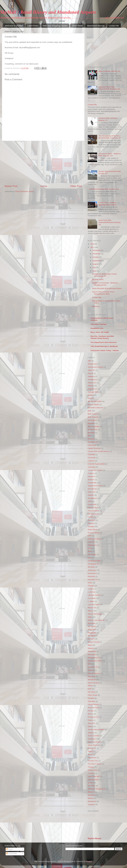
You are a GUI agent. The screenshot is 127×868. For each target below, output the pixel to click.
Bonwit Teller (93, 430)
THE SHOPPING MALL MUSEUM (104, 346)
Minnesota (92, 654)
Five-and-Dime (94, 511)
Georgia (91, 526)
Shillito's (91, 733)
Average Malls (93, 392)
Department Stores (95, 486)
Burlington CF (93, 442)
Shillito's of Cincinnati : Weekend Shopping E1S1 (105, 284)
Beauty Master (93, 404)
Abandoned (92, 364)
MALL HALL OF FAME (100, 332)
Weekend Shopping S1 (97, 789)
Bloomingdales (94, 426)
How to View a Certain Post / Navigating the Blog (103, 293)
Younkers (91, 804)
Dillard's (91, 495)
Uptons (91, 783)
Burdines (91, 439)
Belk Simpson (93, 417)
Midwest (91, 648)
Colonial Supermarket (96, 464)
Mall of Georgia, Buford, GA (109, 71)
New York (91, 676)
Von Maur (92, 786)
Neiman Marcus (94, 673)
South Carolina (94, 736)
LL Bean (91, 601)
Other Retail (77, 26)
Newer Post (11, 186)
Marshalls (92, 623)
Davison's (92, 476)
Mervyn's (91, 639)
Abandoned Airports (96, 26)
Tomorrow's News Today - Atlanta (104, 350)
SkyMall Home (98, 279)
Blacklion (91, 423)
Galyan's (91, 523)
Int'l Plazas (92, 554)
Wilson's (91, 792)
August (96, 264)
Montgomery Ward (95, 661)
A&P (89, 361)
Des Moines (92, 489)
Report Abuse (94, 838)
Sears (90, 726)
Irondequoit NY (94, 564)
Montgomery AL (94, 658)
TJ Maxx (91, 773)
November (97, 254)
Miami (90, 645)
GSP (90, 536)
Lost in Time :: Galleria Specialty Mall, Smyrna (107, 204)
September (97, 261)
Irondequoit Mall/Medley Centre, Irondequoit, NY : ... (105, 275)
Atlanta (90, 386)
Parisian (91, 698)
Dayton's (91, 480)
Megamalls (92, 633)
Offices (90, 686)
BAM (90, 398)
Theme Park (93, 770)
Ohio (90, 689)
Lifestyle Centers (94, 595)
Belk (89, 411)
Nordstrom (92, 680)
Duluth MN (92, 504)
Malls (90, 617)
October (96, 257)
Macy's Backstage (95, 614)
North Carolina (93, 683)
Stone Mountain (94, 745)
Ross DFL (92, 723)
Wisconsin (92, 795)
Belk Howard (93, 414)
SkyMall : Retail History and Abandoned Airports (48, 12)
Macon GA (92, 608)
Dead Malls (92, 483)
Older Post (76, 186)
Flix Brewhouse (94, 514)
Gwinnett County (94, 539)
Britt (89, 436)
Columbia (91, 467)
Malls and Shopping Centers (55, 26)
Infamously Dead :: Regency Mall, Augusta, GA (110, 155)
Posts (9, 849)
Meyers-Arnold (93, 642)
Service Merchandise (96, 730)
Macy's (90, 611)
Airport (90, 373)
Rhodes (91, 711)
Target (90, 754)
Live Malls (92, 598)
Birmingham (92, 420)
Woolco (91, 798)
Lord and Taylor (94, 604)
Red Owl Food (93, 708)
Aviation (91, 395)
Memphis (91, 636)
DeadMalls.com (97, 328)
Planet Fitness (93, 704)
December (97, 250)
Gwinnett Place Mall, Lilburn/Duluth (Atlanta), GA (109, 88)
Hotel (90, 548)
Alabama (91, 376)
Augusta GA (93, 389)
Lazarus (91, 589)
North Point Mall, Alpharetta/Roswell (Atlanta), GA (110, 222)
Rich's (90, 714)
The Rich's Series (95, 764)
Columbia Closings (98, 324)
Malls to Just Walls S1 (96, 620)
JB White (91, 567)
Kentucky (91, 576)
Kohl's (90, 583)
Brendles (91, 433)
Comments (11, 854)
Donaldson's (93, 498)
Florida (90, 517)
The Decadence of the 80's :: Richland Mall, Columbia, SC (110, 137)
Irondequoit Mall (94, 561)
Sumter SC (92, 748)
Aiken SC (91, 370)
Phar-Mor (91, 701)
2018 (93, 244)
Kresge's (91, 586)
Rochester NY (93, 717)
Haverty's (91, 542)
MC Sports (92, 626)
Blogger (89, 861)
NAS (90, 664)
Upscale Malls (93, 780)
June (95, 271)
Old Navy (91, 692)
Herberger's (92, 545)
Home (44, 186)
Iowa (90, 558)
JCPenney (92, 570)
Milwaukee (92, 651)
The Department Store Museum (104, 342)
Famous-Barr (93, 508)
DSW (90, 501)
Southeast (92, 739)
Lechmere (92, 592)
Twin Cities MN (94, 776)
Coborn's (91, 461)
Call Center (92, 445)
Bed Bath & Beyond (95, 408)
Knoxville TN (93, 580)
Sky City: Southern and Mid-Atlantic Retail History (102, 337)
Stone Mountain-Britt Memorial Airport (107, 288)
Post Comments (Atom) (25, 191)
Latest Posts (33, 26)
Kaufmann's (92, 573)
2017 (93, 247)
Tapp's (90, 751)
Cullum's (91, 473)
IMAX (90, 551)
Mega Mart (92, 630)
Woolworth (92, 801)
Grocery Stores (94, 533)
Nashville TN (93, 667)
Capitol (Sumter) (94, 448)
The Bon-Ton (93, 761)
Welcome (96, 306)
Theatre (91, 767)
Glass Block (92, 530)
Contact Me (114, 26)
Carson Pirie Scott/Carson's (99, 451)
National (91, 670)
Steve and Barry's (95, 742)
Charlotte (91, 454)
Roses (90, 720)
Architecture (92, 380)
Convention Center (95, 470)
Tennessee (92, 758)
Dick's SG (92, 492)
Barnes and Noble (95, 401)
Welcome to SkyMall (14, 26)
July (94, 267)
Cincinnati (92, 458)
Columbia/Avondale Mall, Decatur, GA (104, 189)
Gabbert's (92, 520)
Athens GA (92, 383)
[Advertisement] (43, 163)
